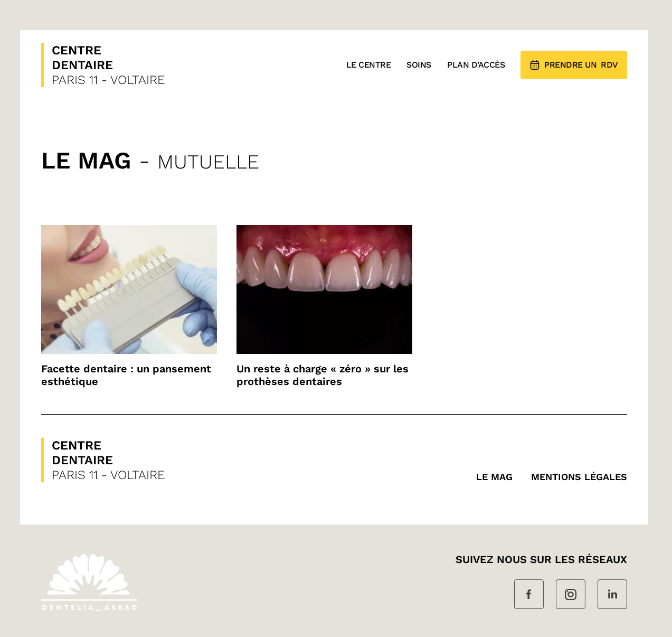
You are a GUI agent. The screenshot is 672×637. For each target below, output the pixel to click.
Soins (419, 65)
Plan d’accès (476, 65)
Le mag (494, 477)
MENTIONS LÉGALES (579, 477)
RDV (574, 65)
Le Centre (369, 65)
